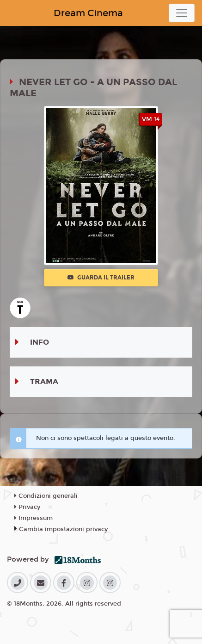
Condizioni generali (46, 496)
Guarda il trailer (101, 278)
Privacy (27, 507)
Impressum (34, 518)
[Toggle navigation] (182, 13)
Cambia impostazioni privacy (63, 529)
